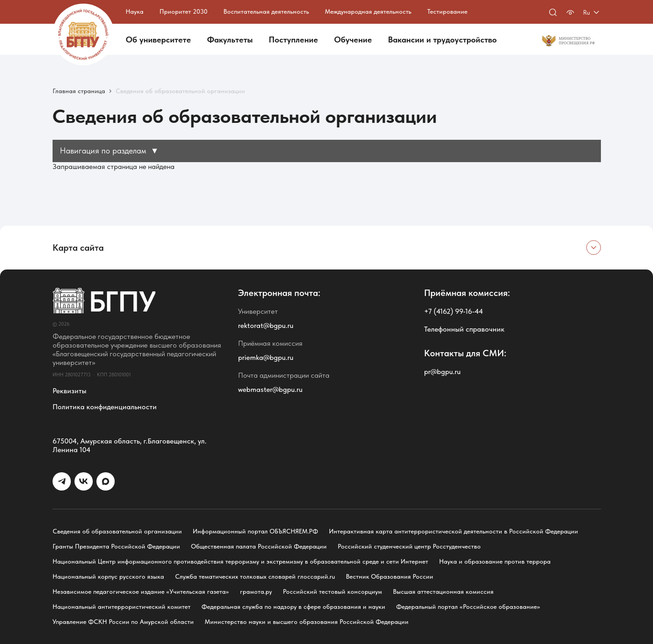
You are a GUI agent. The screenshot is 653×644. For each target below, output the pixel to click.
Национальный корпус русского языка (108, 576)
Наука (135, 11)
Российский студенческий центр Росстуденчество (409, 546)
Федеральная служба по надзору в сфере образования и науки (293, 607)
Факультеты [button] (230, 40)
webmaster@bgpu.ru (270, 389)
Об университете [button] (158, 40)
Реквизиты (69, 391)
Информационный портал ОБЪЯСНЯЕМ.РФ (255, 531)
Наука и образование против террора (495, 561)
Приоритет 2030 (183, 11)
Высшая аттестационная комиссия (443, 591)
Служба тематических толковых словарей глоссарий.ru (255, 576)
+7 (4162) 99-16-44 (454, 311)
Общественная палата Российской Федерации (259, 546)
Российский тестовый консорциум (332, 591)
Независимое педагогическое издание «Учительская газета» (141, 591)
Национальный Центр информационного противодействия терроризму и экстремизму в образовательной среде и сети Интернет (240, 561)
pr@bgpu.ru (442, 372)
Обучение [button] (353, 40)
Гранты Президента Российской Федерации (116, 546)
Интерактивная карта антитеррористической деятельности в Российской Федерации (454, 531)
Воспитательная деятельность (266, 11)
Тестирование (447, 11)
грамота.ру (256, 591)
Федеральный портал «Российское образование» (468, 607)
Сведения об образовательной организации (117, 531)
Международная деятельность (368, 11)
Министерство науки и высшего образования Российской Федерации (307, 622)
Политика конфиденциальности (105, 407)
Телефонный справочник (464, 329)
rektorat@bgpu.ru (266, 325)
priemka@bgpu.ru (266, 357)
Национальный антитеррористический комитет (122, 607)
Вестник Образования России (390, 576)
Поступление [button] (293, 40)
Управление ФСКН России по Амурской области (123, 622)
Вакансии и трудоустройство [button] (442, 40)
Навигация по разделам (109, 150)
